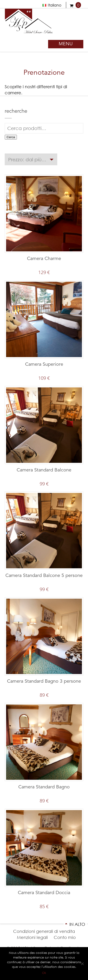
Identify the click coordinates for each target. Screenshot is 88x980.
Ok (44, 973)
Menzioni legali (32, 937)
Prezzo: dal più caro (28, 160)
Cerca (11, 137)
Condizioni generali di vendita (44, 931)
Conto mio (65, 937)
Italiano (52, 5)
